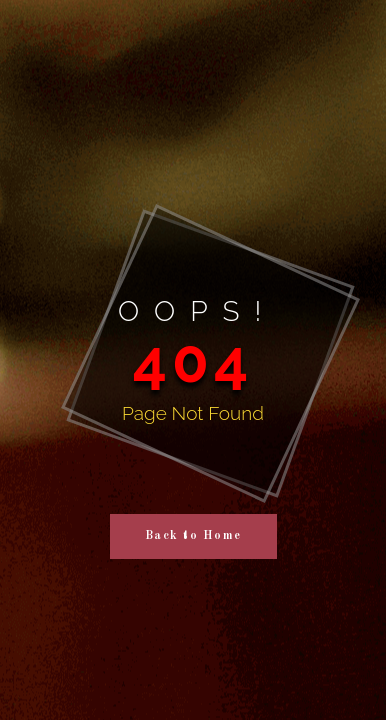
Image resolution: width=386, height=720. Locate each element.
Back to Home (193, 536)
